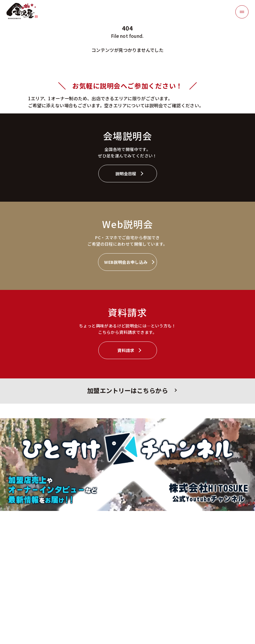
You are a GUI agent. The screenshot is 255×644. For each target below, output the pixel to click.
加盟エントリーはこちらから (127, 390)
